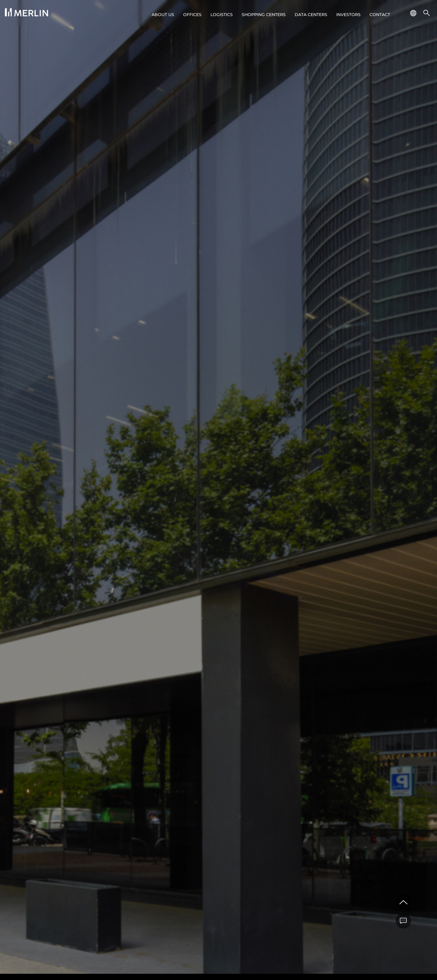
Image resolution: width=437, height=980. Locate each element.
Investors (348, 15)
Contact (380, 15)
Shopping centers (264, 15)
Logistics (222, 15)
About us (163, 15)
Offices (192, 15)
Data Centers (311, 15)
